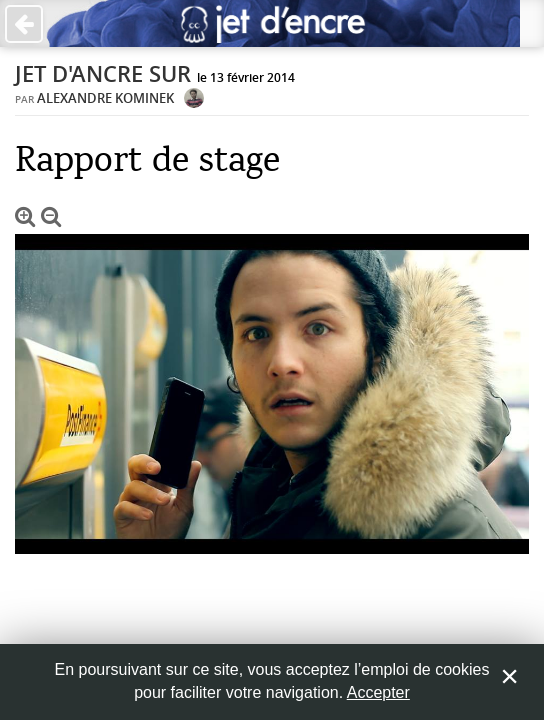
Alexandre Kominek (105, 98)
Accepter (378, 692)
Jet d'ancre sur (103, 74)
